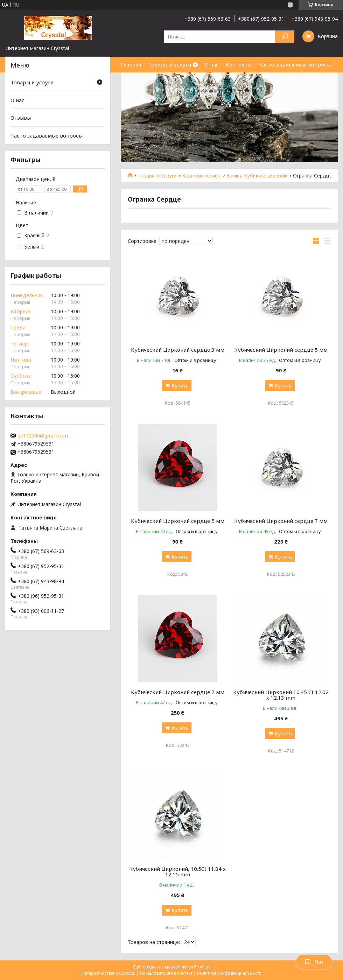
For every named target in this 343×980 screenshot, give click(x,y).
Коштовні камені (202, 176)
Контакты (239, 64)
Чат (314, 962)
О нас (212, 64)
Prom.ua (202, 967)
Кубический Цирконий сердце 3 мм (178, 350)
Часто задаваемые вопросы (295, 64)
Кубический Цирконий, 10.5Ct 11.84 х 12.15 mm (177, 871)
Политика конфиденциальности (229, 973)
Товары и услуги (170, 64)
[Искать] (285, 37)
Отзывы (21, 118)
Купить (180, 386)
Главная (131, 64)
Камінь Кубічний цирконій (257, 176)
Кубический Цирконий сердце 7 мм (281, 521)
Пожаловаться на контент (166, 973)
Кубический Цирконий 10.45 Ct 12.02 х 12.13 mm (281, 695)
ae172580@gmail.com (43, 436)
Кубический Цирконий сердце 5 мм (281, 350)
